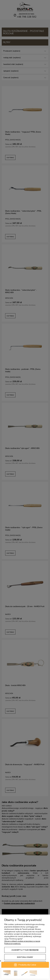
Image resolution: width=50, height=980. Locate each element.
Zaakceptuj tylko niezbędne (25, 950)
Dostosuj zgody (25, 957)
